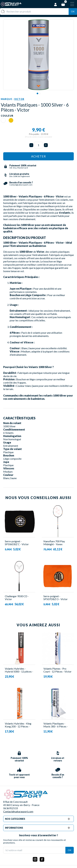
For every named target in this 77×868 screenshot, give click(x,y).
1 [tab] (37, 93)
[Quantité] (39, 145)
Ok (73, 11)
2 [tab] (40, 93)
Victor (19, 99)
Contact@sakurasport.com (18, 811)
